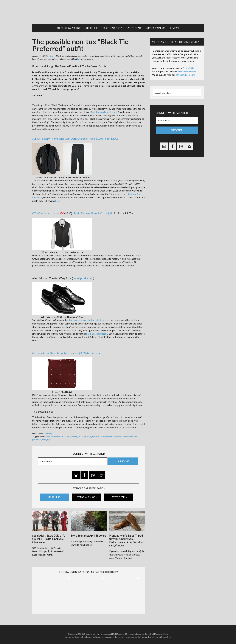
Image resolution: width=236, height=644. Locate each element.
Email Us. (190, 67)
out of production (83, 277)
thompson (97, 435)
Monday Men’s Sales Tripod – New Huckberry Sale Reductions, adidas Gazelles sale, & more (127, 539)
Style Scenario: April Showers (88, 534)
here (79, 58)
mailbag (82, 435)
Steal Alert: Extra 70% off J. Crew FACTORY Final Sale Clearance (49, 537)
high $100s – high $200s (104, 137)
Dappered (118, 11)
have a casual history (97, 332)
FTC (169, 635)
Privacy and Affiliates (148, 635)
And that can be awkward (104, 111)
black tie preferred (54, 435)
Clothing (48, 432)
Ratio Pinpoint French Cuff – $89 (93, 212)
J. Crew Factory (71, 435)
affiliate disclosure (185, 73)
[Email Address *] (73, 460)
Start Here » (54, 496)
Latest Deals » (119, 496)
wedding (117, 435)
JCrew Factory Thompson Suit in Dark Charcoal (60, 137)
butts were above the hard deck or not (89, 319)
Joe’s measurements (188, 70)
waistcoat (107, 435)
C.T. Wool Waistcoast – (48, 212)
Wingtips (46, 438)
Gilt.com (163, 635)
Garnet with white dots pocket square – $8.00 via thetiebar (67, 352)
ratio (89, 435)
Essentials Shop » (87, 496)
